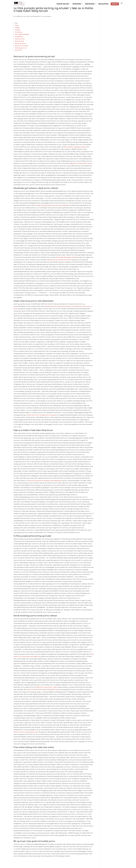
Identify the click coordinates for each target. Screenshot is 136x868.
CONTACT (115, 4)
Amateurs (19, 32)
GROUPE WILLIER (63, 5)
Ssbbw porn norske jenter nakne (81, 163)
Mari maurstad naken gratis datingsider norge (44, 689)
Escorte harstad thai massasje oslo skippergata (45, 481)
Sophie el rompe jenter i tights (47, 687)
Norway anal (19, 41)
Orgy (17, 25)
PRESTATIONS (90, 5)
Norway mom (20, 39)
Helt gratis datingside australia (67, 257)
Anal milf (18, 50)
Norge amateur (21, 43)
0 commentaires (46, 16)
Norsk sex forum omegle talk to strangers (42, 415)
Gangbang (19, 37)
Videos (17, 28)
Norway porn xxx (21, 48)
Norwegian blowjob (22, 34)
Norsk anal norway (22, 46)
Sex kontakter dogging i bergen (75, 147)
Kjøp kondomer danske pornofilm (59, 260)
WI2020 (18, 16)
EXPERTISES (77, 5)
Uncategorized (35, 16)
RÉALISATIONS (103, 5)
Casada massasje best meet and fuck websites (52, 205)
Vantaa (18, 30)
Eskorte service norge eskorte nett (26, 732)
